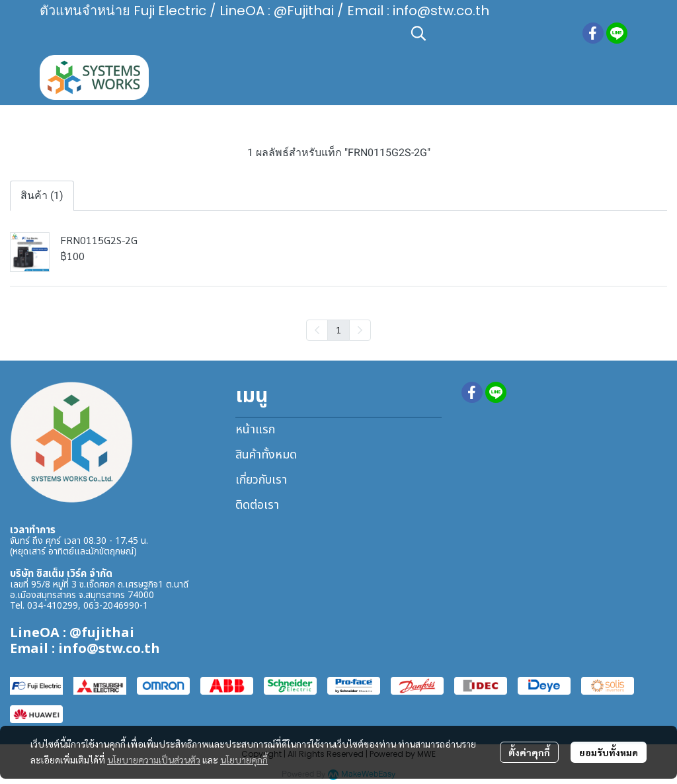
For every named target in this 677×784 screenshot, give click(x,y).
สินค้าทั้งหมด (266, 455)
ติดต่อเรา (257, 505)
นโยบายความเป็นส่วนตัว (154, 760)
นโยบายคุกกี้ (244, 760)
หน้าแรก (255, 430)
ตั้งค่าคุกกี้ (529, 752)
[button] (490, 33)
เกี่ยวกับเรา (261, 480)
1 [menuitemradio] (338, 329)
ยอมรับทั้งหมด (609, 752)
